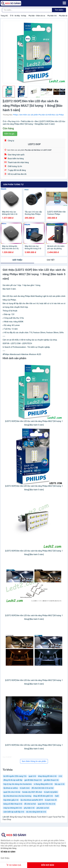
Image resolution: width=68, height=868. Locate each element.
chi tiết (51, 260)
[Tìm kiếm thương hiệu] (27, 10)
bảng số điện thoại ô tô (13, 804)
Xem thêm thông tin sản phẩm (34, 761)
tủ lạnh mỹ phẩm (51, 792)
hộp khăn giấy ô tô (11, 800)
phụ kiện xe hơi (43, 808)
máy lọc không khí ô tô (13, 808)
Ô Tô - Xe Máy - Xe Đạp (18, 16)
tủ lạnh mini (25, 788)
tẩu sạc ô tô (60, 784)
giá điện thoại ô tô (51, 780)
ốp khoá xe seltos (11, 788)
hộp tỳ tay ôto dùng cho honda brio (18, 784)
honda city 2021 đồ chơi (32, 792)
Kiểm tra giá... (10, 134)
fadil (57, 796)
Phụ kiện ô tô (52, 16)
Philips (16, 115)
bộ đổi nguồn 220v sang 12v (15, 776)
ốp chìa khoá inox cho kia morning (17, 796)
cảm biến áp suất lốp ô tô (14, 812)
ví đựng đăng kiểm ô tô (43, 784)
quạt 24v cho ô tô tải (12, 792)
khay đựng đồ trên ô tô (47, 776)
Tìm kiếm (59, 10)
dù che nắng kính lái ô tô (36, 812)
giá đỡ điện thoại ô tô (33, 780)
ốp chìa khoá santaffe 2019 (32, 800)
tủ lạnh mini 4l (51, 800)
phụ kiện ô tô (29, 808)
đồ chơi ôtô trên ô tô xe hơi (43, 788)
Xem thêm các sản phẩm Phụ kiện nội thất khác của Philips (42, 115)
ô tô (60, 776)
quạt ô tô (32, 776)
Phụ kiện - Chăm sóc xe (37, 16)
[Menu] (64, 3)
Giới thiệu (17, 260)
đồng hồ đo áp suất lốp (13, 780)
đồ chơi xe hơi (30, 804)
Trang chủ (4, 16)
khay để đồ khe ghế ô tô (43, 796)
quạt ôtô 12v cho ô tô (47, 804)
